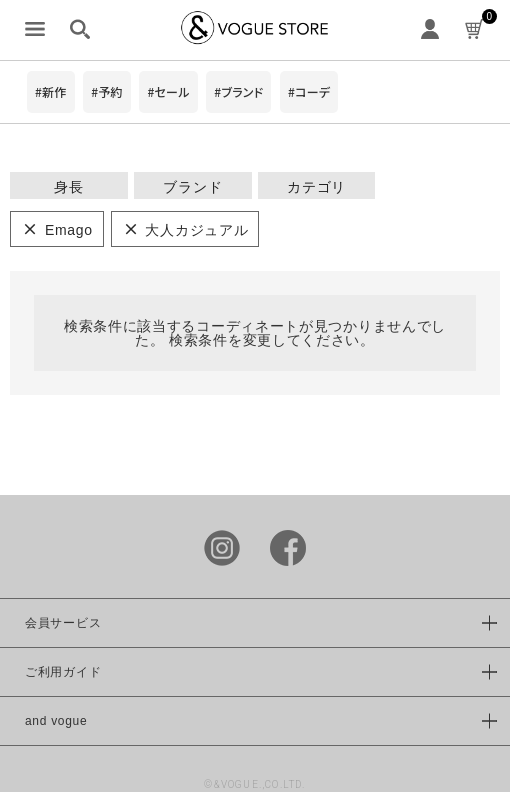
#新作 (51, 91)
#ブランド (238, 91)
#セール (168, 91)
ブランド (192, 187)
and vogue (56, 721)
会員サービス (63, 623)
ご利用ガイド (63, 672)
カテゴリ (316, 187)
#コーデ (309, 91)
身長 (68, 187)
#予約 (107, 91)
